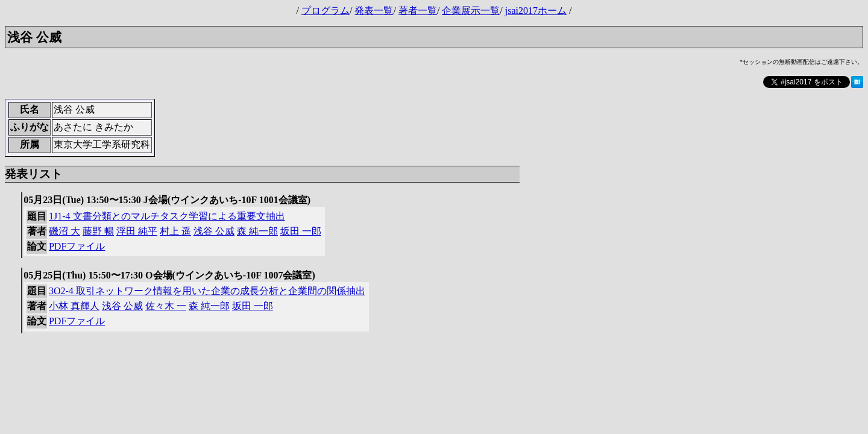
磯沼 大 (64, 231)
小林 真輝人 (74, 306)
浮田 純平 (137, 231)
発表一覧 (374, 11)
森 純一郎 (257, 231)
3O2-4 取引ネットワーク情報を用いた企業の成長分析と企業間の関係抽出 (207, 291)
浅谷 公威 (214, 231)
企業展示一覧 (471, 11)
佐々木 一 (166, 306)
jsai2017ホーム (536, 11)
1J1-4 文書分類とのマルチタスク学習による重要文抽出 (167, 216)
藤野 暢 (98, 231)
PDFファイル (77, 246)
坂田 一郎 (301, 231)
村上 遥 (175, 231)
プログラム (325, 11)
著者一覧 (418, 11)
